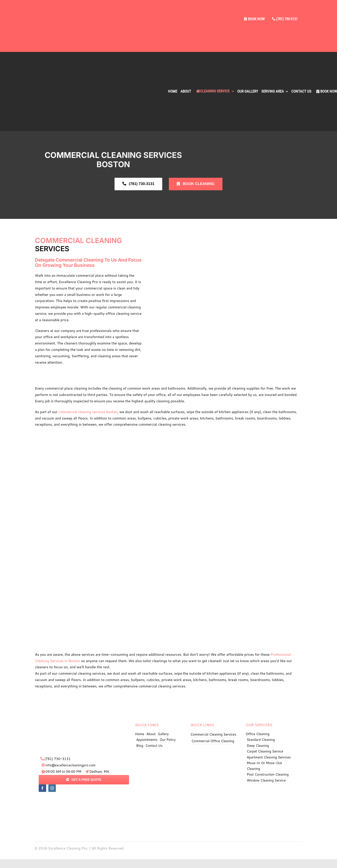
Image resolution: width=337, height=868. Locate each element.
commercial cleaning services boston (88, 412)
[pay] (84, 799)
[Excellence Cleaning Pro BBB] (271, 790)
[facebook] (42, 788)
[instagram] (52, 788)
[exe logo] (84, 720)
